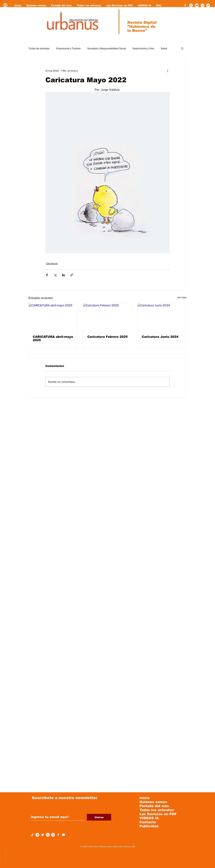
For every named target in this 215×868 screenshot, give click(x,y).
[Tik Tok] (32, 835)
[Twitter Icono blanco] (43, 835)
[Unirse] (99, 817)
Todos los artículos (157, 810)
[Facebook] (185, 5)
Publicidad (149, 826)
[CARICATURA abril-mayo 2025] (53, 317)
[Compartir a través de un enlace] (72, 275)
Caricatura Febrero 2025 (107, 337)
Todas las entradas (39, 48)
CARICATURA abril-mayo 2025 (53, 338)
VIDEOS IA (149, 818)
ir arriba (5, 856)
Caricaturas (52, 263)
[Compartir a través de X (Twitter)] (55, 275)
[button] (182, 48)
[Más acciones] (168, 71)
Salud (164, 48)
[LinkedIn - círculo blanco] (202, 5)
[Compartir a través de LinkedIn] (63, 275)
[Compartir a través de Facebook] (47, 275)
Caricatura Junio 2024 (160, 337)
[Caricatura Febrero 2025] (108, 317)
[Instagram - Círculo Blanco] (191, 5)
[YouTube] (63, 835)
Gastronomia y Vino (143, 48)
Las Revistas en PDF (158, 814)
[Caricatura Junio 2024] (162, 317)
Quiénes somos (153, 802)
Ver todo (182, 297)
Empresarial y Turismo (68, 48)
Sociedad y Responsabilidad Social (107, 48)
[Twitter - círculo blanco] (208, 5)
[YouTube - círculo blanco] (197, 5)
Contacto (148, 822)
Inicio (145, 798)
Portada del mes (154, 806)
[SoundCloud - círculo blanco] (37, 835)
